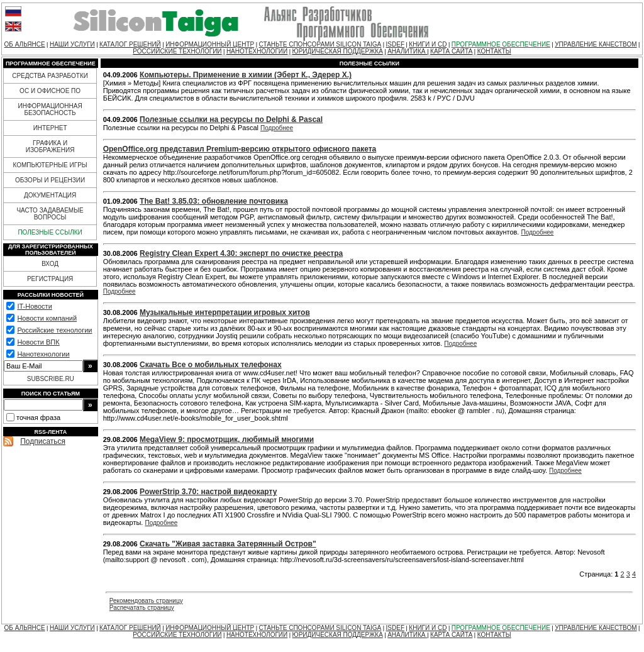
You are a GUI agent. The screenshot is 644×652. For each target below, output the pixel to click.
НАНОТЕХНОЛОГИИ (257, 51)
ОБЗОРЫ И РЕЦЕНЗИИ (50, 180)
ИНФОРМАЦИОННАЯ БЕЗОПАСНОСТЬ (50, 109)
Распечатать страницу (142, 608)
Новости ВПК (38, 342)
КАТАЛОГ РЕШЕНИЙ (130, 44)
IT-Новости (34, 306)
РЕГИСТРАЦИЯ (50, 279)
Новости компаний (47, 318)
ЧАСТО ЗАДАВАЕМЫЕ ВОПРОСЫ (50, 214)
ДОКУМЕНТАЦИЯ (50, 195)
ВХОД (50, 264)
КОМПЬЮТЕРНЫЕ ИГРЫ (50, 165)
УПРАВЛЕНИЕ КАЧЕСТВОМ (596, 44)
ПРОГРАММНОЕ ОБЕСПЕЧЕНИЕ (501, 44)
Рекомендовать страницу (146, 601)
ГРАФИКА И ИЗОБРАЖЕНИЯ (50, 146)
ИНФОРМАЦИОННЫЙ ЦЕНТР (210, 44)
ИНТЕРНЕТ (50, 128)
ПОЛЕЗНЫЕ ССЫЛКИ (50, 232)
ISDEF (395, 44)
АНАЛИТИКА (407, 51)
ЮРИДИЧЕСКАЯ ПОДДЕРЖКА (338, 51)
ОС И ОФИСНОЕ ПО (50, 91)
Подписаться (43, 441)
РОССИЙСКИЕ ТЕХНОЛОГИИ (177, 51)
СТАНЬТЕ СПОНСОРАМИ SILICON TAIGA (320, 44)
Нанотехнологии (43, 354)
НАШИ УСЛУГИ (72, 44)
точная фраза (38, 417)
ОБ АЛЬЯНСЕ (25, 44)
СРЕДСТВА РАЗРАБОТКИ (50, 76)
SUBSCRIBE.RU (51, 379)
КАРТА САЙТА (451, 51)
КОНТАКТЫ (494, 51)
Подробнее (277, 128)
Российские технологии (54, 330)
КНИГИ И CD (428, 44)
